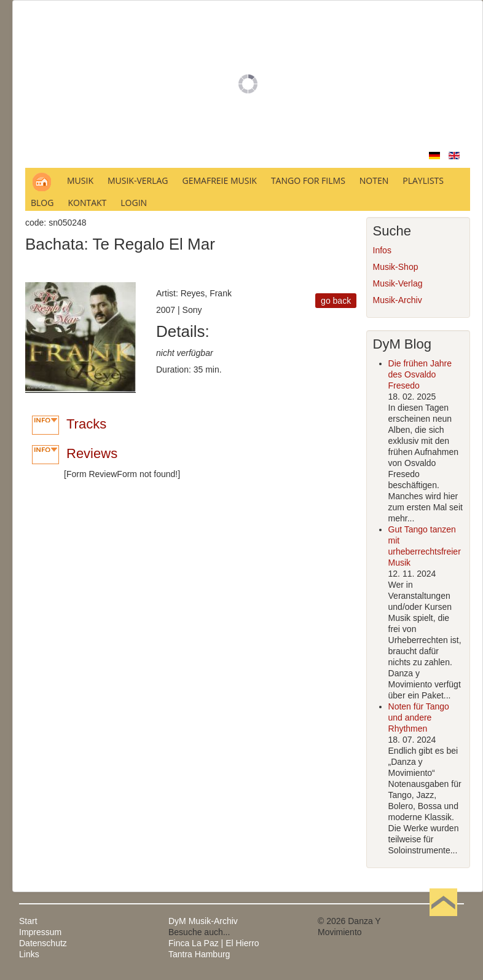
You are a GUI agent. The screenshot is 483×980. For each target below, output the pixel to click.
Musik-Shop (396, 267)
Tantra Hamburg (199, 954)
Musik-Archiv (398, 300)
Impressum (40, 932)
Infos (382, 250)
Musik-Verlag (398, 283)
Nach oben (443, 921)
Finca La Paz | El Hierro (214, 943)
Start (28, 921)
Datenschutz (43, 943)
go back (336, 301)
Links (29, 954)
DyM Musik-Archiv (203, 921)
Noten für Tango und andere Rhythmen (419, 717)
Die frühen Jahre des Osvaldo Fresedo (420, 374)
